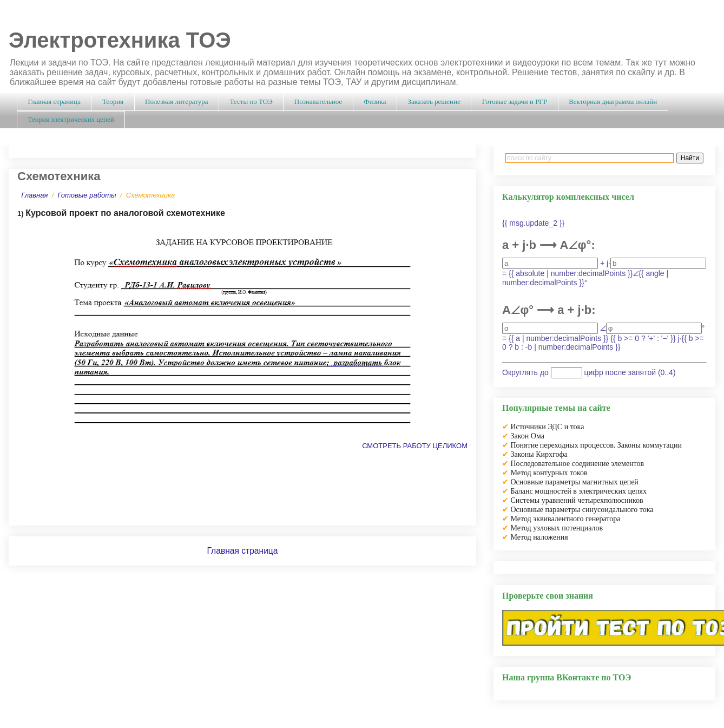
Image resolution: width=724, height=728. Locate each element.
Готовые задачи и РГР (515, 101)
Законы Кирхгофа (539, 454)
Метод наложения (539, 537)
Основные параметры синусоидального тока (582, 510)
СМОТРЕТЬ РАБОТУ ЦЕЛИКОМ (415, 446)
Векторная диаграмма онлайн (613, 101)
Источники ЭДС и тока (548, 427)
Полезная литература (176, 101)
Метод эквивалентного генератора (566, 519)
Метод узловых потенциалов (557, 528)
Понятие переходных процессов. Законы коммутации (597, 445)
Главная (34, 195)
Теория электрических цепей (71, 119)
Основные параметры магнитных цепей (575, 482)
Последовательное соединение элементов (578, 464)
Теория (113, 101)
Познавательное (318, 101)
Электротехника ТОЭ (120, 40)
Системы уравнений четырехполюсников (577, 500)
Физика (375, 101)
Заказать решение (434, 101)
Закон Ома (528, 436)
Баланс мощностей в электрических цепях (579, 491)
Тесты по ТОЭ (251, 101)
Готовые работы (87, 195)
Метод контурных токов (549, 473)
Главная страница (54, 101)
